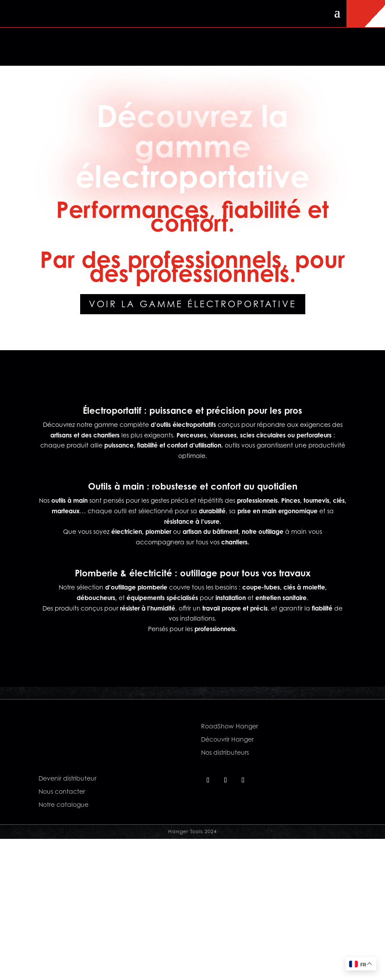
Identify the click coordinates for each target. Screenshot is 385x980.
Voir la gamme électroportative (193, 304)
